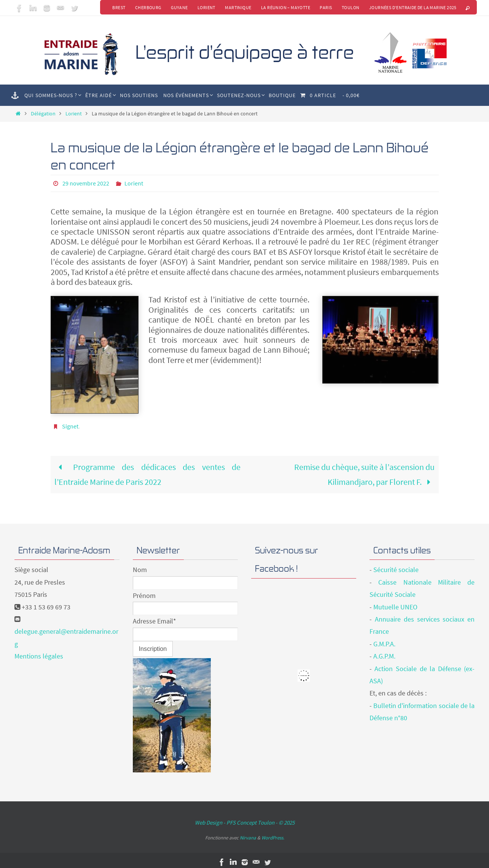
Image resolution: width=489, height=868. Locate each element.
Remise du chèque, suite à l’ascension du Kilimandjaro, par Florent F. (364, 470)
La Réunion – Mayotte (285, 7)
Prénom (144, 592)
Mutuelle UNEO (395, 603)
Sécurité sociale (396, 566)
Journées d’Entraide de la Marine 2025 (413, 7)
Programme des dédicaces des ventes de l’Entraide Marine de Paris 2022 (148, 470)
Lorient (205, 7)
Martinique (237, 7)
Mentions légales (39, 652)
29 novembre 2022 (86, 183)
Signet (70, 422)
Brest (117, 7)
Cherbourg (147, 7)
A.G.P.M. (384, 652)
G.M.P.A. (384, 640)
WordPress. (273, 834)
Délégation (43, 113)
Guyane (178, 7)
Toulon (350, 7)
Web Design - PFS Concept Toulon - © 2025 (245, 819)
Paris (325, 7)
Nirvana (248, 834)
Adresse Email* (155, 617)
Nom (140, 566)
